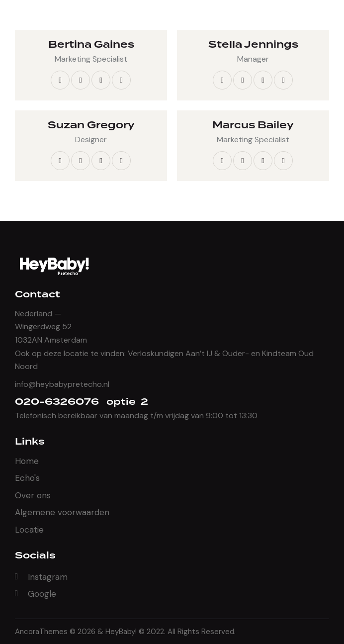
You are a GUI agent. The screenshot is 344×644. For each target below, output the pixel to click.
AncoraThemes (41, 632)
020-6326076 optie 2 (82, 402)
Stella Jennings (253, 45)
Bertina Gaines (91, 45)
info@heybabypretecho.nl (62, 384)
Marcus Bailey (253, 126)
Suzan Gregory (91, 126)
